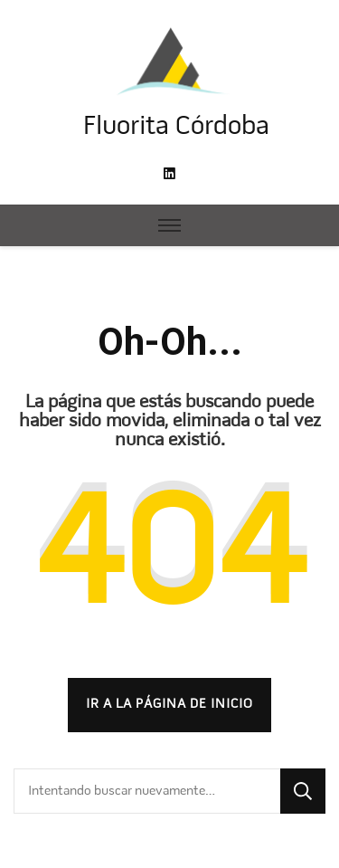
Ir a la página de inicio (169, 704)
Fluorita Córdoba (176, 127)
